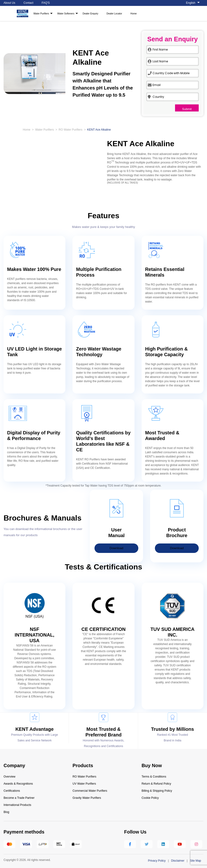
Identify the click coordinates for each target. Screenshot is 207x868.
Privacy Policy (157, 861)
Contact (28, 3)
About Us (9, 3)
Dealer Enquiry (90, 14)
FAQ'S (46, 3)
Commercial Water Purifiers (90, 791)
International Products (17, 805)
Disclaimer (178, 861)
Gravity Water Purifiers (87, 798)
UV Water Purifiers (84, 784)
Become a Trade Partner (19, 798)
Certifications (12, 791)
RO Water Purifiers (71, 130)
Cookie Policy (150, 798)
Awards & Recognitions (18, 784)
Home (133, 14)
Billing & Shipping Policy (157, 791)
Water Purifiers (41, 14)
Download (117, 548)
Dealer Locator (114, 14)
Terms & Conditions (154, 777)
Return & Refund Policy (156, 784)
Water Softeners (66, 14)
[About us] (195, 3)
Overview (9, 777)
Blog (6, 812)
